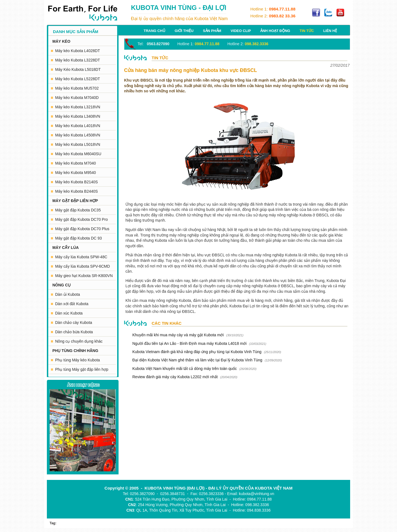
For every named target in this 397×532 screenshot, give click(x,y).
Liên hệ (330, 31)
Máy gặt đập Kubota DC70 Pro (81, 219)
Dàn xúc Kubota (69, 313)
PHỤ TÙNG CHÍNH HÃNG (75, 351)
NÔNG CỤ (61, 285)
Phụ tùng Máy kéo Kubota (77, 360)
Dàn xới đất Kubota (72, 304)
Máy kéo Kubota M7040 (76, 163)
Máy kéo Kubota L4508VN (78, 135)
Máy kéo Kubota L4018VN (78, 126)
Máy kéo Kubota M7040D (77, 98)
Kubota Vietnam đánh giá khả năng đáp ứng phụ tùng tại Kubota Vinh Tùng (197, 352)
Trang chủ (155, 31)
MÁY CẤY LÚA (66, 248)
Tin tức (307, 31)
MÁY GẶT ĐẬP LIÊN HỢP (75, 201)
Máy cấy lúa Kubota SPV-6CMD (83, 266)
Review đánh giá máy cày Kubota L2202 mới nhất (175, 377)
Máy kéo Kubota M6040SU (78, 154)
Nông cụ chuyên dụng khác (79, 341)
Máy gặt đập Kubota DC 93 (78, 238)
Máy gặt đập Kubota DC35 (78, 210)
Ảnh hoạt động (275, 31)
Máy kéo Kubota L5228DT (78, 79)
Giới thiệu (184, 31)
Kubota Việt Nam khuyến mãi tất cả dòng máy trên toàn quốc (185, 369)
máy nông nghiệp (184, 235)
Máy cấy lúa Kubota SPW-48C (81, 257)
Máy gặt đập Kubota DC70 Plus (82, 229)
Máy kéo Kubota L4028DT (78, 51)
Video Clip (241, 31)
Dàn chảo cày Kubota (74, 323)
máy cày (320, 286)
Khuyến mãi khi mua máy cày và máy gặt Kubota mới (178, 335)
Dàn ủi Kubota (68, 294)
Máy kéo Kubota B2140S (77, 182)
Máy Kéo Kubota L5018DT (78, 69)
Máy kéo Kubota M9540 (76, 173)
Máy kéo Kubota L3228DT (78, 60)
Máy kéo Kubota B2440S (77, 191)
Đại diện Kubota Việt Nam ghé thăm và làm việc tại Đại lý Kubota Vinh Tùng (197, 360)
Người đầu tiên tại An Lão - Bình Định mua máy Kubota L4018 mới (189, 343)
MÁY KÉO (61, 41)
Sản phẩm (212, 31)
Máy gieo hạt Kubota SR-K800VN (84, 276)
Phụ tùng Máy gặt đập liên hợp (82, 369)
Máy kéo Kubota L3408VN (78, 116)
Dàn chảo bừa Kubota (74, 332)
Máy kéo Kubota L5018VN (78, 144)
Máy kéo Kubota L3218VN (78, 107)
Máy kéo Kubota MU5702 (77, 88)
